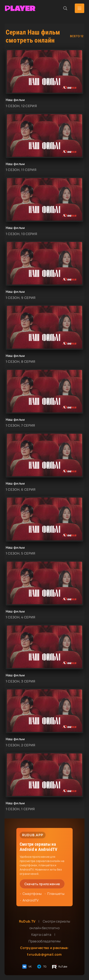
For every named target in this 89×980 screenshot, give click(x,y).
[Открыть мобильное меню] (80, 8)
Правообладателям (45, 941)
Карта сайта (41, 934)
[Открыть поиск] (65, 8)
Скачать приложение (42, 884)
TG (42, 967)
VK (27, 967)
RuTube (59, 967)
